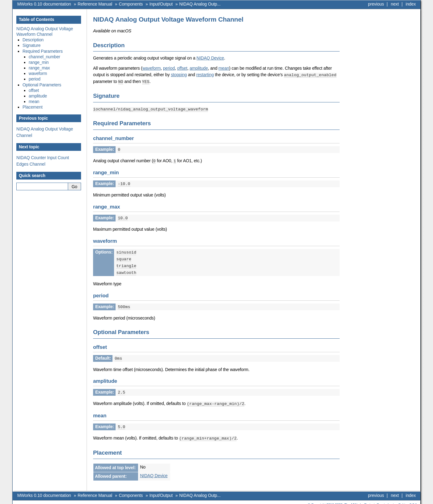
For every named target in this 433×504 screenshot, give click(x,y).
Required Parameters (43, 51)
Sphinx (404, 499)
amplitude (199, 68)
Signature (32, 45)
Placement (33, 107)
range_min (39, 62)
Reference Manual (95, 4)
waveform (152, 68)
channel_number (44, 57)
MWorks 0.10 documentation (44, 4)
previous (376, 4)
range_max (39, 68)
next (395, 4)
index (411, 4)
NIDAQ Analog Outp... (200, 4)
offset (182, 68)
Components (131, 4)
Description (33, 40)
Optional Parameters (42, 85)
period (169, 68)
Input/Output (161, 4)
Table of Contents (37, 19)
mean (224, 68)
